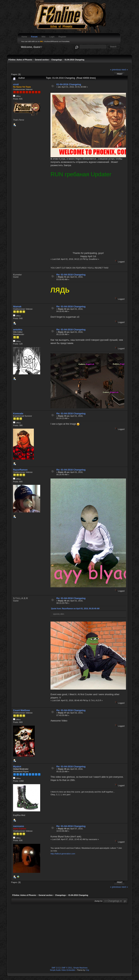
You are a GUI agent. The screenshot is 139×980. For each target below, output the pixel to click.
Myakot (17, 767)
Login (52, 37)
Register (62, 37)
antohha (18, 330)
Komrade (18, 413)
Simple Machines (80, 968)
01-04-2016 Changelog (69, 84)
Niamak (17, 307)
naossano (18, 826)
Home (24, 37)
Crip (87, 970)
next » (125, 70)
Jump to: (98, 901)
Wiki (43, 37)
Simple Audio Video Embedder (63, 970)
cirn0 (16, 84)
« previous (115, 70)
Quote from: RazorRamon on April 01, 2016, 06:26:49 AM (75, 609)
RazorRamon (20, 470)
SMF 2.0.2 (56, 968)
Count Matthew (21, 710)
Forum (34, 37)
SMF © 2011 (67, 968)
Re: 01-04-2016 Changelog (71, 275)
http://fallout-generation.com (63, 854)
